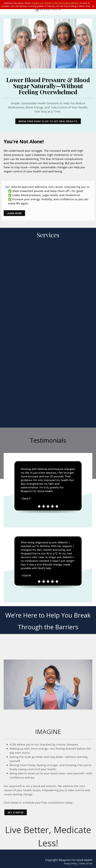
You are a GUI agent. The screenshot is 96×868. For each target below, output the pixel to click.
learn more (14, 213)
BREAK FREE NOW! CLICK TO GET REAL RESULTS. (48, 121)
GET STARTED (16, 812)
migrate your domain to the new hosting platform (56, 3)
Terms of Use (86, 864)
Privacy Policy (70, 864)
